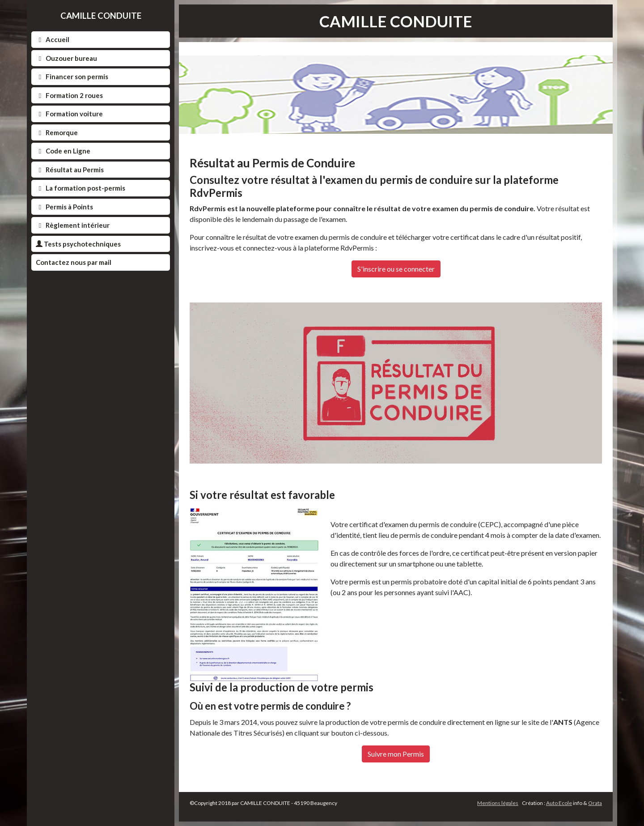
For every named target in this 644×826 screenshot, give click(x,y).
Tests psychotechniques (78, 244)
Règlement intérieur (73, 225)
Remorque (57, 132)
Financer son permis (72, 77)
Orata (595, 803)
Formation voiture (69, 114)
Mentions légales (498, 803)
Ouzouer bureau (66, 58)
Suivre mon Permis (396, 754)
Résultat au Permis (70, 170)
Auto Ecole (559, 803)
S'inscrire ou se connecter (396, 269)
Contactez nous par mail (74, 262)
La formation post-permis (80, 188)
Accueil (53, 39)
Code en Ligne (63, 151)
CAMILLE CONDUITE (101, 15)
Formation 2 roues (69, 95)
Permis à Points (64, 207)
